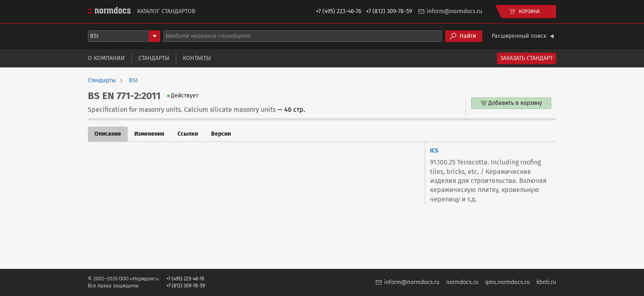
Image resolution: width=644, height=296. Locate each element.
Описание (108, 134)
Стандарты (154, 58)
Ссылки (188, 134)
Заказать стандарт (527, 58)
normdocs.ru (462, 282)
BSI (133, 81)
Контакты (197, 58)
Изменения (149, 134)
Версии (221, 134)
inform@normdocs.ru (454, 11)
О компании (106, 58)
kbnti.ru (546, 282)
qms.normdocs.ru (507, 282)
